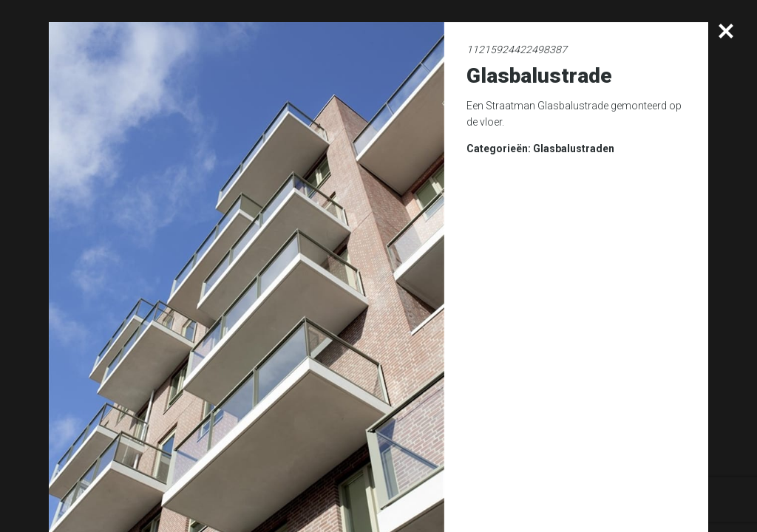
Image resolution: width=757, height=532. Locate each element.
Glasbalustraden (574, 149)
